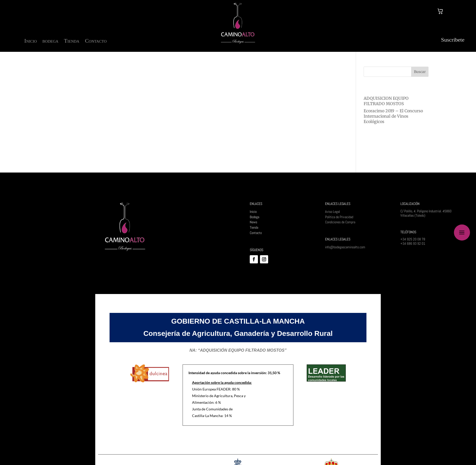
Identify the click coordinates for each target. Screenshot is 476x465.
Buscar (420, 72)
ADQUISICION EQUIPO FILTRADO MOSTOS (386, 101)
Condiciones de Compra (340, 222)
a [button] (462, 233)
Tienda (72, 41)
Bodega (254, 217)
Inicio (31, 41)
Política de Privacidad (339, 217)
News (253, 222)
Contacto (96, 41)
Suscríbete (453, 40)
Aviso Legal (332, 212)
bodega (50, 41)
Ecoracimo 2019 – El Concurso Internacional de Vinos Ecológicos (393, 116)
